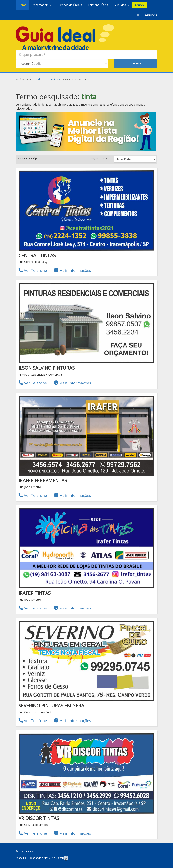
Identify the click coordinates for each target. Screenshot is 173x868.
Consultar (136, 63)
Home (22, 5)
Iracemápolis (53, 79)
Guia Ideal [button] (122, 5)
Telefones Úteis (98, 5)
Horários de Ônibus (70, 5)
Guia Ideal (38, 79)
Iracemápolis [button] (42, 5)
